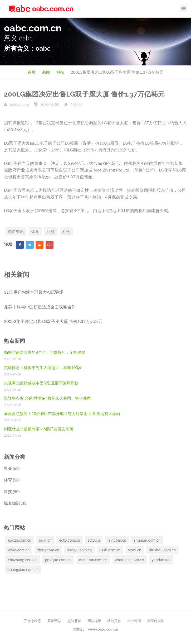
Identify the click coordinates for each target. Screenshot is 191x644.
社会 (66, 231)
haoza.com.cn (20, 540)
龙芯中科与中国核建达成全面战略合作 (40, 307)
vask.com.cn (110, 550)
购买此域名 (156, 621)
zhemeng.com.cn (130, 560)
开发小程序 (33, 621)
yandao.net (161, 560)
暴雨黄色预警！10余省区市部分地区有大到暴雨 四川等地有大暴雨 (62, 413)
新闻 (46, 72)
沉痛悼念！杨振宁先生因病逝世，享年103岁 (43, 368)
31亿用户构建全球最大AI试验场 (34, 292)
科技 (60, 72)
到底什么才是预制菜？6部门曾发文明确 (39, 429)
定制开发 (74, 621)
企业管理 (134, 621)
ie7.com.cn (117, 540)
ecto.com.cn (69, 540)
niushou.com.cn (162, 550)
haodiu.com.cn (79, 550)
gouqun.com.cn (58, 560)
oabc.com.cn (19, 104)
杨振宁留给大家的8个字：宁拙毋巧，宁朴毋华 (45, 352)
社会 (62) (12, 468)
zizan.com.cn (48, 550)
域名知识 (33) (16, 503)
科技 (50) (12, 492)
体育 (35, 231)
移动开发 (114, 621)
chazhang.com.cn (23, 560)
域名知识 (16, 231)
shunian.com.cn (147, 540)
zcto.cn (94, 540)
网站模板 (94, 621)
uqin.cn (45, 540)
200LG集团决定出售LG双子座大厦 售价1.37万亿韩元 (53, 321)
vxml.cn (135, 550)
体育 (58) (12, 480)
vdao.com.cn (19, 550)
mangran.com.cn (93, 560)
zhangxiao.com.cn (23, 569)
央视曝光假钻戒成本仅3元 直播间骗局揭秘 (41, 383)
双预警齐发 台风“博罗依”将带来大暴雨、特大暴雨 (47, 398)
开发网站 (54, 621)
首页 (32, 72)
